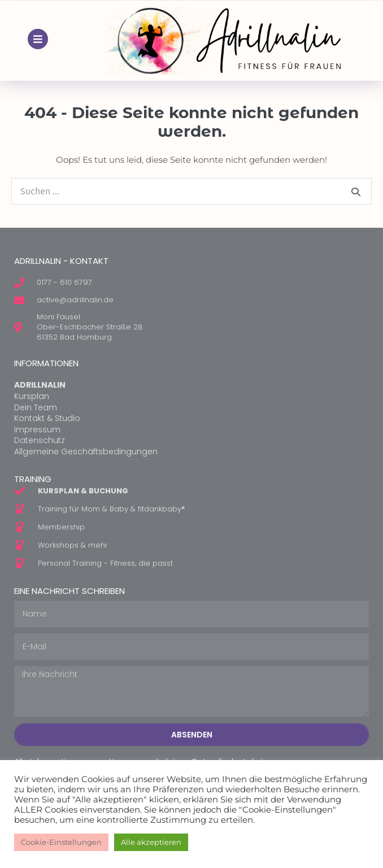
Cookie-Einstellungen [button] (61, 842)
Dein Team (36, 407)
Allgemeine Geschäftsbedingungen (86, 452)
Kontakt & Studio (47, 418)
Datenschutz (40, 440)
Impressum (37, 429)
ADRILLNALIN (40, 385)
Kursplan (32, 396)
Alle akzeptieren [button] (151, 842)
